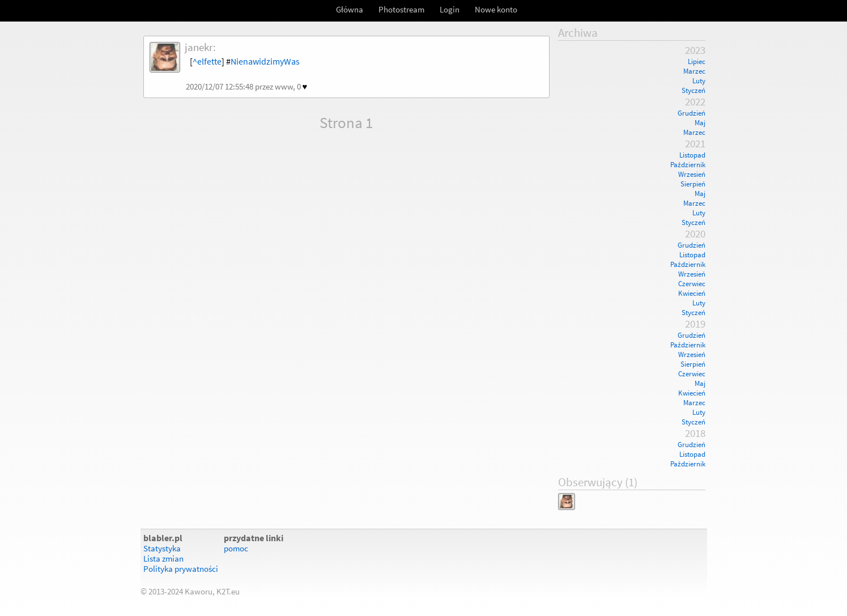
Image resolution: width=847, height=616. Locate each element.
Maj (700, 123)
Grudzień (691, 113)
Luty (699, 81)
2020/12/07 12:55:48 (220, 87)
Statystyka (162, 549)
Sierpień (693, 184)
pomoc (236, 549)
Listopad (692, 155)
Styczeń (693, 90)
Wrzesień (692, 174)
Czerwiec (692, 284)
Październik (688, 165)
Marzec (694, 71)
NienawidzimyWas (265, 61)
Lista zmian (163, 559)
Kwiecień (692, 293)
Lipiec (697, 61)
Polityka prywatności (181, 569)
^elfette (207, 61)
